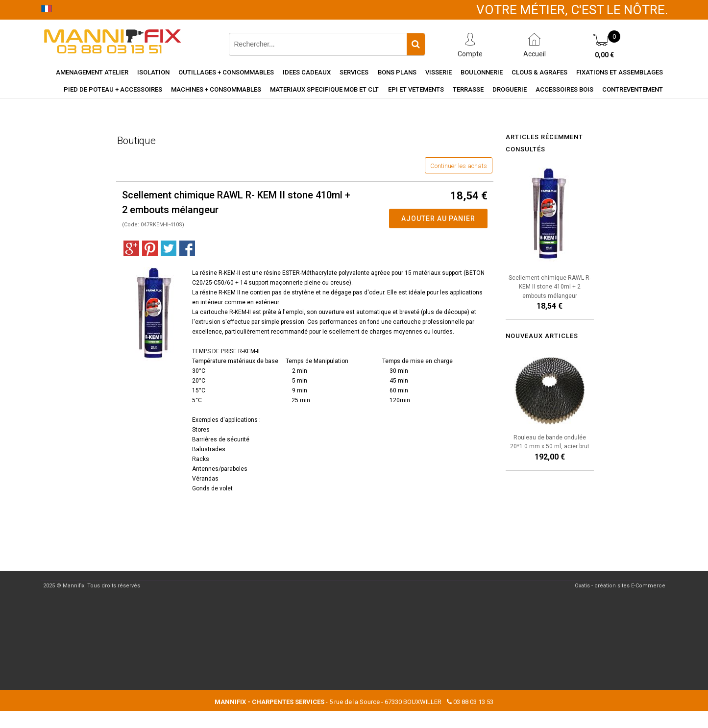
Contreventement (633, 89)
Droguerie (510, 89)
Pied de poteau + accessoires (113, 89)
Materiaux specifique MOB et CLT (324, 89)
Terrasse (468, 89)
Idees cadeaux (307, 72)
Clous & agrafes (539, 72)
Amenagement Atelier (92, 72)
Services (354, 72)
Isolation (153, 72)
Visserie (439, 72)
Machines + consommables (216, 89)
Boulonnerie (482, 72)
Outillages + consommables (226, 72)
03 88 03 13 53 (473, 702)
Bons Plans (397, 72)
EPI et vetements (416, 89)
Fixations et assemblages (620, 72)
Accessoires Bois (564, 89)
